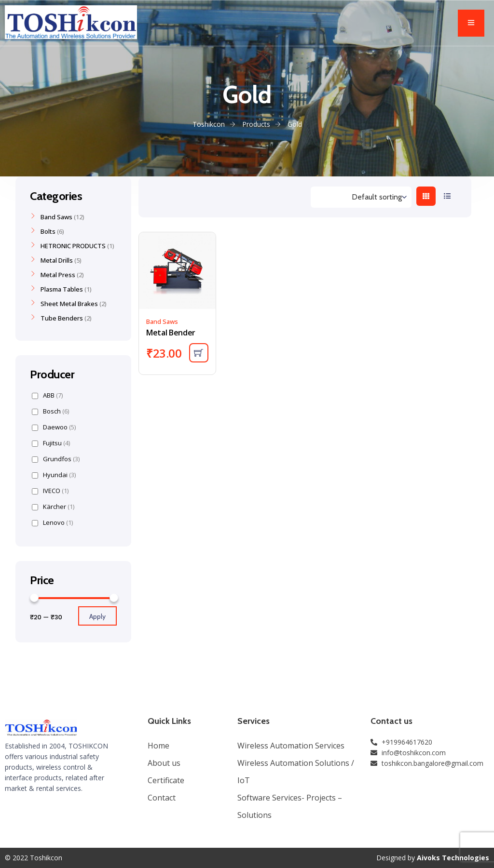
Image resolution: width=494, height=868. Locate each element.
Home (158, 746)
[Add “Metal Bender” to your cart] (199, 353)
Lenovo (52, 523)
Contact (162, 798)
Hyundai (54, 475)
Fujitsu (51, 443)
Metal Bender (171, 333)
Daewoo (54, 427)
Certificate (166, 780)
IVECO (50, 491)
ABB (47, 395)
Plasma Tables (62, 289)
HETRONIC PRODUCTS (73, 246)
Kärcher (53, 507)
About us (164, 763)
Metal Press (58, 275)
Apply (97, 616)
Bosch (50, 411)
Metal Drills (57, 260)
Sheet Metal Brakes (69, 304)
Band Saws (162, 321)
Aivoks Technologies (453, 858)
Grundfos (56, 459)
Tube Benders (62, 318)
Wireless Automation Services (291, 746)
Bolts (48, 231)
